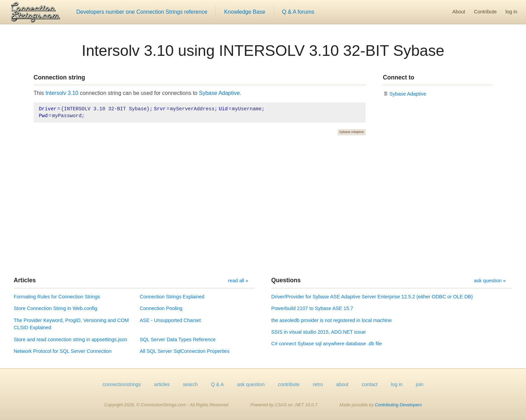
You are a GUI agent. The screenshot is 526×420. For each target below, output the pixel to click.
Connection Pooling (161, 308)
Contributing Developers (398, 405)
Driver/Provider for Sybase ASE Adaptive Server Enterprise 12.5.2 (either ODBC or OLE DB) (372, 297)
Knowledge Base (245, 12)
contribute (289, 384)
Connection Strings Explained (172, 297)
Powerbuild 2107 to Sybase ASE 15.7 (312, 308)
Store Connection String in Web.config (55, 308)
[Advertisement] (263, 206)
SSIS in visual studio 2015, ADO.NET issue (318, 332)
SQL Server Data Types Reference (178, 339)
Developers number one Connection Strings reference (142, 12)
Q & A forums (298, 12)
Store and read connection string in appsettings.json (70, 339)
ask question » (490, 281)
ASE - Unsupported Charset (170, 320)
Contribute (485, 12)
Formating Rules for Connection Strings (57, 297)
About (459, 12)
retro (318, 384)
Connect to (399, 77)
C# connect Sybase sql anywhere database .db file (327, 344)
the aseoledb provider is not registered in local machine (331, 320)
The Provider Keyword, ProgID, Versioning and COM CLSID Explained (71, 324)
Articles (25, 280)
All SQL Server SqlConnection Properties (185, 351)
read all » (238, 281)
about (342, 384)
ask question (251, 384)
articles (162, 384)
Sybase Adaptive (219, 93)
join (419, 384)
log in (511, 12)
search (190, 384)
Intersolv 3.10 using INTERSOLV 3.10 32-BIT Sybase (263, 50)
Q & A (217, 384)
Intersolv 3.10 (62, 93)
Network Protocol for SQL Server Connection (63, 351)
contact (370, 384)
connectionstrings (122, 384)
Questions (286, 280)
